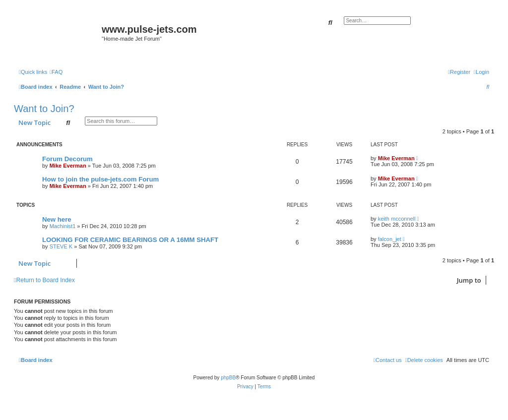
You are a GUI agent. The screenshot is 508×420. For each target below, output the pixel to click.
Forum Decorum (67, 159)
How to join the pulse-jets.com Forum (100, 179)
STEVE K (61, 246)
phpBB (228, 378)
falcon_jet (390, 239)
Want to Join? (44, 109)
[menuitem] (56, 72)
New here (57, 219)
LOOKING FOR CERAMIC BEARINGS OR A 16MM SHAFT (130, 240)
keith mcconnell (397, 219)
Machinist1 (63, 226)
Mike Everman (68, 166)
